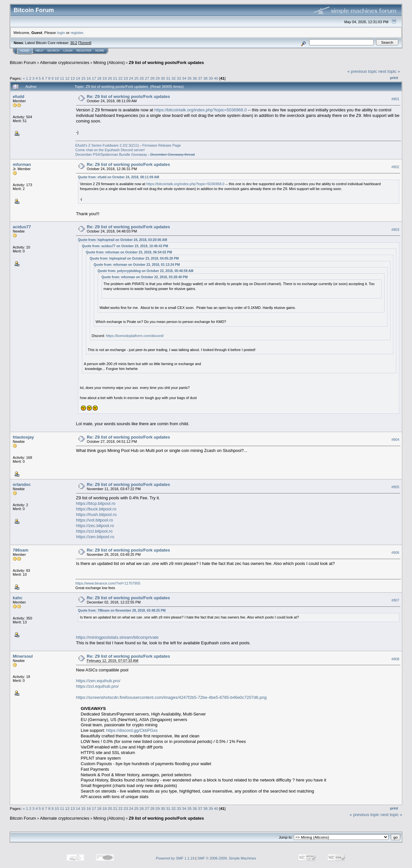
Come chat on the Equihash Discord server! (110, 150)
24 (131, 78)
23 (126, 78)
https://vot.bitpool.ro (95, 520)
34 (184, 78)
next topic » (389, 71)
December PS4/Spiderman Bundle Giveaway (111, 154)
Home (25, 51)
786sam (21, 550)
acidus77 (22, 227)
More (100, 51)
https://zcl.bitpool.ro (94, 531)
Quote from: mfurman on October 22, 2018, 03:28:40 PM (145, 277)
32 (174, 78)
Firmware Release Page (162, 145)
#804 (395, 440)
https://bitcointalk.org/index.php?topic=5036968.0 (201, 110)
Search (54, 51)
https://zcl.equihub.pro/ (97, 686)
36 (195, 78)
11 (62, 78)
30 (163, 78)
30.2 (74, 43)
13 (73, 78)
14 (78, 78)
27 (147, 78)
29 (158, 78)
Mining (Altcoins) (109, 63)
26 (142, 78)
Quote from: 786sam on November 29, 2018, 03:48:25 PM (122, 611)
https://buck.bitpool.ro (96, 509)
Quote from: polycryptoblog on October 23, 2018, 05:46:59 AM (146, 271)
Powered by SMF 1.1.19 (175, 858)
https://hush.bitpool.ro (96, 514)
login (61, 32)
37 (200, 78)
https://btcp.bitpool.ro (96, 503)
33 (179, 78)
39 (211, 78)
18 (99, 78)
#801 (395, 99)
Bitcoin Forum (23, 63)
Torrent (85, 43)
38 (206, 78)
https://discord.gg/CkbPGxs (132, 730)
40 (216, 78)
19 (105, 78)
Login (68, 51)
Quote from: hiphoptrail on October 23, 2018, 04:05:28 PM (134, 258)
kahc (18, 598)
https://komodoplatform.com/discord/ (135, 336)
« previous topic (362, 71)
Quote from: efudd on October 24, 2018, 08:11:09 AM (119, 177)
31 (168, 78)
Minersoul (23, 656)
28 (152, 78)
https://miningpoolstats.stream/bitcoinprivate (117, 637)
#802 (395, 167)
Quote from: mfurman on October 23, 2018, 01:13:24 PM (137, 265)
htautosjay (23, 437)
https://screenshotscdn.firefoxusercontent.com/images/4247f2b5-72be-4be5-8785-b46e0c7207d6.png (171, 697)
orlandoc (22, 484)
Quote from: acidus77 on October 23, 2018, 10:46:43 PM (125, 246)
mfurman (22, 164)
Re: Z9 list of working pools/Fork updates (128, 96)
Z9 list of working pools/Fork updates (166, 63)
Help (40, 51)
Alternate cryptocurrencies (65, 63)
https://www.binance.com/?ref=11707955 (108, 583)
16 (89, 78)
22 (120, 78)
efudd (18, 96)
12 (67, 78)
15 (83, 78)
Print (394, 78)
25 (136, 78)
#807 (395, 600)
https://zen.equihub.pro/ (98, 681)
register (77, 32)
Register (84, 51)
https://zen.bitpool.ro (95, 537)
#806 (395, 553)
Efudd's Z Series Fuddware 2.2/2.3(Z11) (107, 145)
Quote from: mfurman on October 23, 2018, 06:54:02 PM (129, 252)
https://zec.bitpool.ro (95, 526)
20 (110, 78)
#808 (395, 659)
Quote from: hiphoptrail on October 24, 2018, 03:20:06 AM (123, 240)
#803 (395, 230)
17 (94, 78)
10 (57, 78)
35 (190, 78)
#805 (395, 487)
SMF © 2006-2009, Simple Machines (227, 858)
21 (115, 78)
